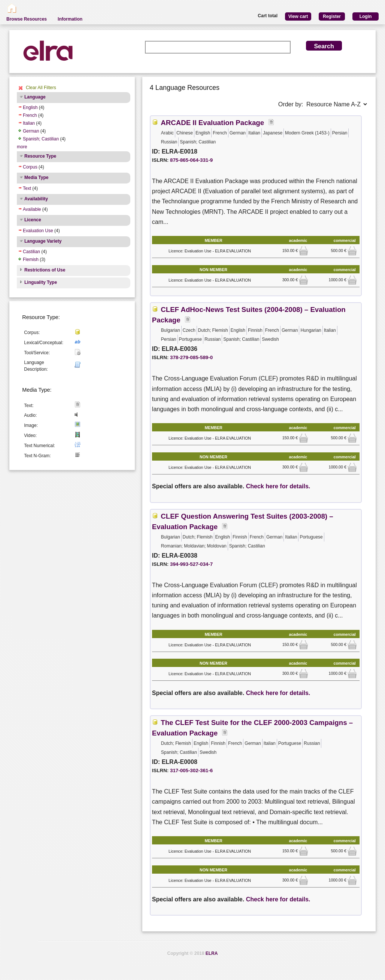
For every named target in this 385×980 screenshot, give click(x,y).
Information (70, 19)
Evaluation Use (38, 231)
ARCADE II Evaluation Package (212, 123)
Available (32, 209)
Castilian (31, 252)
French (30, 115)
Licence (33, 220)
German (31, 131)
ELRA (212, 953)
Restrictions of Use (45, 270)
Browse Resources (27, 19)
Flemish (31, 260)
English (30, 107)
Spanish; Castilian (41, 139)
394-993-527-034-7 (191, 564)
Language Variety (43, 241)
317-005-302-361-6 (191, 770)
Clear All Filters (41, 88)
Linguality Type (41, 282)
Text (27, 188)
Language (35, 97)
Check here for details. (278, 486)
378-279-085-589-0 (191, 357)
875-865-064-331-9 (191, 160)
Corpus (30, 167)
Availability (36, 199)
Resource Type (40, 156)
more (22, 147)
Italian (29, 123)
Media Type (36, 178)
